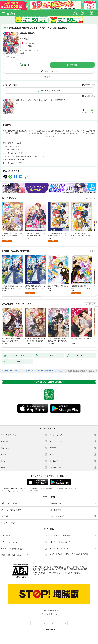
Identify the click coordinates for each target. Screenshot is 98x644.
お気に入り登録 (90, 85)
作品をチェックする (51, 71)
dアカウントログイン (10, 523)
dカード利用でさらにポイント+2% (30, 50)
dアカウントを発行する (49, 610)
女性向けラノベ (17, 150)
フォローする (35, 33)
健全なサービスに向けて (60, 542)
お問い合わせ (7, 516)
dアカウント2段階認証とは (12, 549)
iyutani (31, 33)
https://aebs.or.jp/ (40, 575)
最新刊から (91, 96)
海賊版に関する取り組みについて (15, 555)
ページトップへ (49, 623)
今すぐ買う (74, 65)
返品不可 (23, 53)
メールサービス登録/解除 (11, 510)
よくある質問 (56, 510)
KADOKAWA (14, 146)
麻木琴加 (23, 33)
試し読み (13, 57)
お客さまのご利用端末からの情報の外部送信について (71, 555)
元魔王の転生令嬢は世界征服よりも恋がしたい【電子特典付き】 (41, 100)
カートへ (28, 65)
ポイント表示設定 (57, 516)
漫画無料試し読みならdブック (11, 371)
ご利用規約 (6, 536)
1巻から (83, 96)
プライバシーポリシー (10, 542)
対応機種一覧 (56, 503)
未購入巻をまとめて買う (51, 91)
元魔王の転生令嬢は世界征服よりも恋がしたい (27, 156)
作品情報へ (48, 77)
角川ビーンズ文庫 (17, 153)
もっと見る (89, 198)
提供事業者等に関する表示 (61, 536)
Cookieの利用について (59, 549)
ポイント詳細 (26, 46)
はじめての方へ (9, 503)
